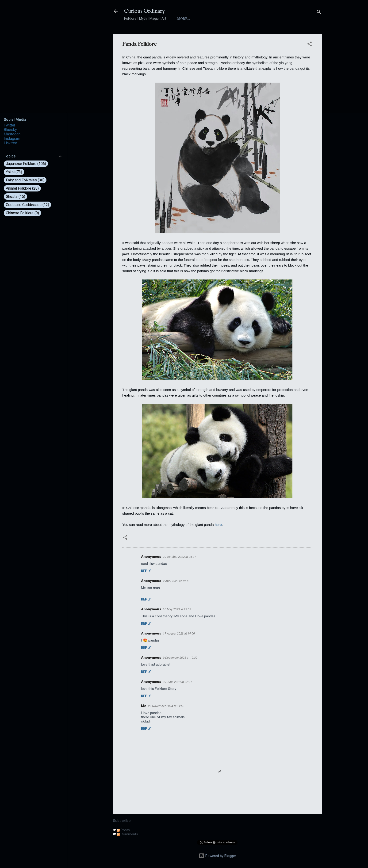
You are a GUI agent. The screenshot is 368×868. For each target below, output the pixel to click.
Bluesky (10, 130)
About (203, 19)
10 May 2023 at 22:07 (177, 609)
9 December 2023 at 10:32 (180, 658)
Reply (146, 571)
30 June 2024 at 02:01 (177, 682)
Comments (127, 834)
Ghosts (15, 197)
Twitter (10, 125)
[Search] (319, 13)
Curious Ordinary (145, 11)
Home (183, 19)
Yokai (244, 19)
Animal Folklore (22, 188)
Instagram (12, 139)
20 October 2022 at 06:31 (179, 557)
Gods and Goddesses (27, 205)
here (218, 525)
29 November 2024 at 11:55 (166, 706)
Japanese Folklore (26, 164)
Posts (123, 830)
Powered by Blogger (217, 856)
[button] (310, 45)
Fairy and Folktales (25, 180)
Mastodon (12, 134)
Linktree (10, 143)
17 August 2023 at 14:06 (179, 633)
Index (224, 19)
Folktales (269, 19)
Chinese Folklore (22, 213)
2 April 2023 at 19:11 (176, 581)
